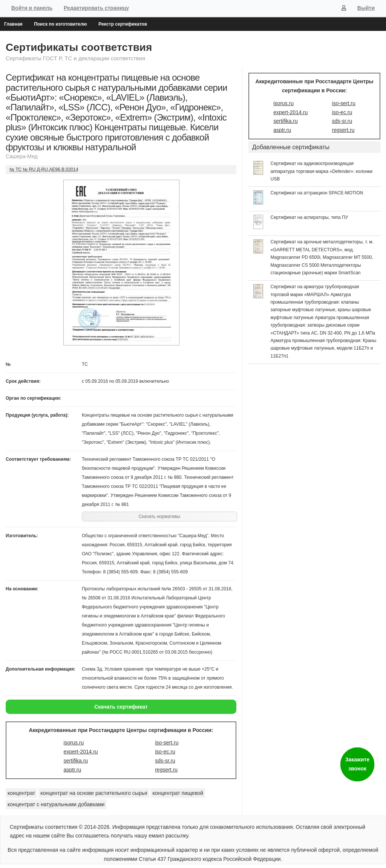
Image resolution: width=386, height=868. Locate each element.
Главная (13, 24)
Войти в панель (32, 8)
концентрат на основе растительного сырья (94, 793)
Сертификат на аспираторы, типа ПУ (309, 217)
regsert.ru (166, 770)
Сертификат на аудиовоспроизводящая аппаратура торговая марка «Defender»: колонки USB (322, 171)
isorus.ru (74, 743)
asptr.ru (73, 770)
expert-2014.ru (81, 752)
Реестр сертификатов (123, 24)
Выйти (366, 8)
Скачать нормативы (159, 517)
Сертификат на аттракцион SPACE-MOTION (317, 193)
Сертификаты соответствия (79, 47)
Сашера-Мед (22, 156)
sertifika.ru (76, 761)
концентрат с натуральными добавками (56, 804)
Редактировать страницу (96, 8)
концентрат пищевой (178, 793)
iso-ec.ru (165, 752)
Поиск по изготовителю (61, 24)
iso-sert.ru (167, 743)
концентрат (21, 793)
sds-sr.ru (165, 761)
